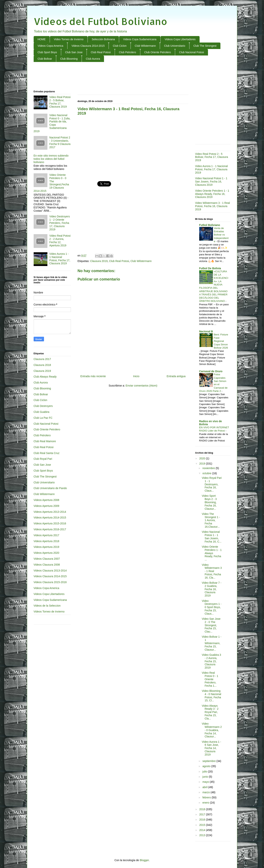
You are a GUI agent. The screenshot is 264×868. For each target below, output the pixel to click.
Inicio (136, 376)
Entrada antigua (176, 376)
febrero (207, 797)
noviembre (209, 468)
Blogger (144, 860)
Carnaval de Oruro (211, 371)
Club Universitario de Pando (50, 488)
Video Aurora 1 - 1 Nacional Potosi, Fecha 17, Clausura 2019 (60, 259)
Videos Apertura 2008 (46, 500)
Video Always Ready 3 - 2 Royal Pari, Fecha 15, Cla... (210, 712)
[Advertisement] (132, 76)
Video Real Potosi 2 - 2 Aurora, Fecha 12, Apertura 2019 (60, 240)
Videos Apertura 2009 (46, 506)
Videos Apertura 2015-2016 (50, 523)
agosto (207, 766)
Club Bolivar (45, 59)
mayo (206, 782)
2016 (203, 820)
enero (206, 803)
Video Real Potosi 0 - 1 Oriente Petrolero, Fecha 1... (210, 679)
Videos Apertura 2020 (46, 553)
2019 (203, 464)
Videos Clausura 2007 (47, 559)
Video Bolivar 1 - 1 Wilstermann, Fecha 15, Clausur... (211, 643)
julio (205, 772)
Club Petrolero (128, 52)
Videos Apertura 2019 (46, 547)
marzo (207, 792)
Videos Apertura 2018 (46, 541)
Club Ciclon (120, 46)
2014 (203, 830)
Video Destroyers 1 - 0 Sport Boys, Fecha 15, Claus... (212, 607)
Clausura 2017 (42, 359)
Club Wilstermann (145, 46)
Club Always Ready (45, 377)
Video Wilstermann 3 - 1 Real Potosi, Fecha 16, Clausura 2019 (213, 206)
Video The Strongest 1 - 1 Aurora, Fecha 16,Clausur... (211, 520)
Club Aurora (93, 59)
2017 (203, 814)
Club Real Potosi (101, 52)
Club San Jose (74, 52)
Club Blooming (69, 59)
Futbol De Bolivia (210, 268)
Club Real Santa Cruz (47, 453)
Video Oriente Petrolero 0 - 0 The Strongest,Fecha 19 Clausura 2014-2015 (51, 183)
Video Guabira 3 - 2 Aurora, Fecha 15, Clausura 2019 (211, 661)
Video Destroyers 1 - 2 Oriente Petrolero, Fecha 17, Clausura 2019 (60, 223)
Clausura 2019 (99, 261)
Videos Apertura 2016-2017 (50, 529)
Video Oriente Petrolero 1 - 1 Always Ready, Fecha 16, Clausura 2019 (212, 194)
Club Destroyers (43, 406)
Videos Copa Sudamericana (140, 39)
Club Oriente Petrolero (158, 52)
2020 (203, 458)
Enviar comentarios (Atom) (141, 386)
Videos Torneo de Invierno (49, 612)
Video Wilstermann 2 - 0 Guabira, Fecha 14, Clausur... (212, 730)
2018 (203, 809)
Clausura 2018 (42, 365)
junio (206, 777)
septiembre (209, 761)
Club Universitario (175, 46)
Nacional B (206, 331)
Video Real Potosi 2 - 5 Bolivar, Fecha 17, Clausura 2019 (60, 102)
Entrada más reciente (93, 376)
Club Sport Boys (47, 52)
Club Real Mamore (45, 441)
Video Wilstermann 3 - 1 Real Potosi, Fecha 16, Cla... (212, 571)
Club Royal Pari (43, 459)
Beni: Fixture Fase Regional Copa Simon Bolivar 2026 (221, 341)
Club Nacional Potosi (192, 52)
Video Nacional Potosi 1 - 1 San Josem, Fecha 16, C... (212, 537)
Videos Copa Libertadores (180, 39)
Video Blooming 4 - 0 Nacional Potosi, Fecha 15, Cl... (211, 696)
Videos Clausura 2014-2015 (88, 46)
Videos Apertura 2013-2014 (50, 512)
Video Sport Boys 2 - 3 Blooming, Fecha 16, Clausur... (209, 502)
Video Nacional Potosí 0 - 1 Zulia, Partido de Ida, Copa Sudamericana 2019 (52, 123)
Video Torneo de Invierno (69, 39)
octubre (207, 473)
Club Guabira (42, 412)
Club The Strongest (205, 46)
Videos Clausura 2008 (47, 565)
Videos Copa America (50, 46)
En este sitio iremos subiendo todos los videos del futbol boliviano (51, 159)
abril (205, 787)
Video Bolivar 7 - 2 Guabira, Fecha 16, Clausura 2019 (211, 589)
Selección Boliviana (103, 39)
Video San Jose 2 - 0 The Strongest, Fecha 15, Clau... (211, 625)
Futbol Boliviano (210, 225)
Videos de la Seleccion (47, 606)
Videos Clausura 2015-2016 (50, 582)
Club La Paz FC (43, 418)
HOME (42, 39)
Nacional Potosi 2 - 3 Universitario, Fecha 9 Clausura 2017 (60, 142)
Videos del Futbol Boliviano (100, 21)
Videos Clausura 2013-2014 (50, 571)
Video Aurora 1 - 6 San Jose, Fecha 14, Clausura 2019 (211, 748)
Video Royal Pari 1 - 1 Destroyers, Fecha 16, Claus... (212, 484)
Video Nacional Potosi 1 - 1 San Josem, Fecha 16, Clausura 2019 (211, 182)
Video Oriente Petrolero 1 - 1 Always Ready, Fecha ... (212, 553)
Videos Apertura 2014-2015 (50, 518)
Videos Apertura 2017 (46, 535)
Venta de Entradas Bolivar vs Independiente (221, 235)
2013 (203, 835)
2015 (203, 825)
